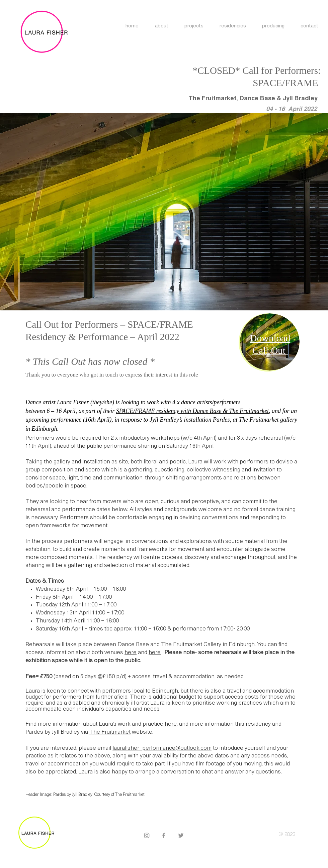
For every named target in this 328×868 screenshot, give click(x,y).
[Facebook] (164, 835)
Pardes (221, 420)
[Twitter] (181, 835)
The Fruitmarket (110, 732)
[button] (233, 26)
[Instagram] (147, 835)
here (131, 653)
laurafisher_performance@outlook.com (162, 748)
